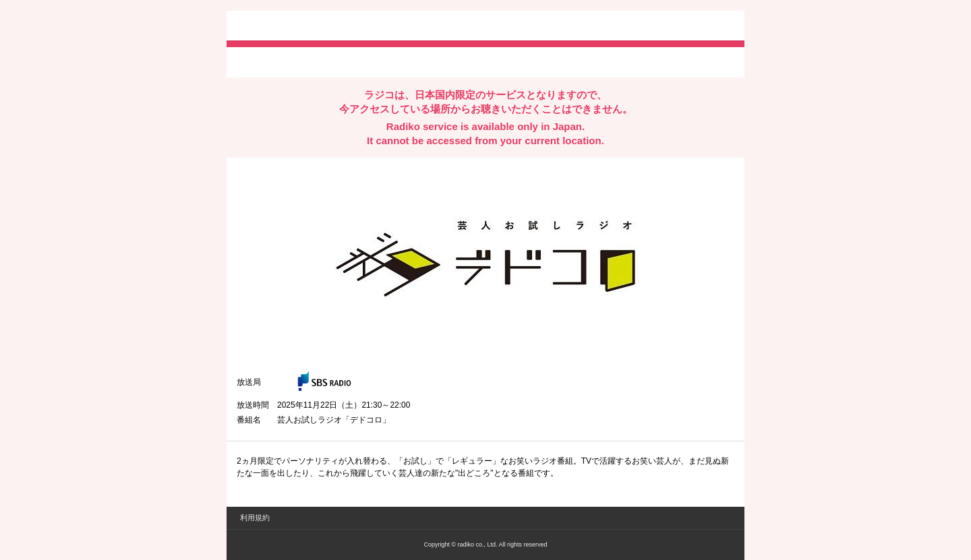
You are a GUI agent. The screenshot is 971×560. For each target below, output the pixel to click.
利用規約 (255, 518)
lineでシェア (374, 61)
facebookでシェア (312, 61)
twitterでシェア (257, 61)
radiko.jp (277, 27)
